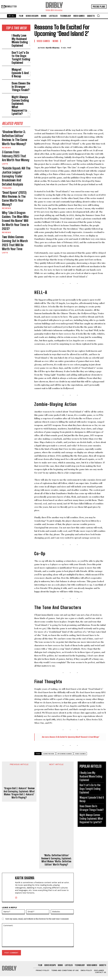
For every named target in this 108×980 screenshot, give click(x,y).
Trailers (6, 142)
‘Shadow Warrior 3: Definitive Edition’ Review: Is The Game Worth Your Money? (16, 105)
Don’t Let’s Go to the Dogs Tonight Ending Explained (21, 47)
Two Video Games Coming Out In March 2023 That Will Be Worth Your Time (16, 178)
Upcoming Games (65, 722)
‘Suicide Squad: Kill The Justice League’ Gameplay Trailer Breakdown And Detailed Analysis (15, 134)
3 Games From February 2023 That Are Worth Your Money (15, 119)
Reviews (6, 113)
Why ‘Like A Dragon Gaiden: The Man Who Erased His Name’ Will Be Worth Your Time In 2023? (15, 163)
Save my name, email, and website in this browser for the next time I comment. (37, 887)
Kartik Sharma (53, 48)
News (55, 41)
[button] (98, 16)
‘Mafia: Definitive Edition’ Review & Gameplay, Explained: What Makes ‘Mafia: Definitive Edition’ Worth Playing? (56, 828)
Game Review (49, 722)
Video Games (43, 41)
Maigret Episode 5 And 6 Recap (20, 58)
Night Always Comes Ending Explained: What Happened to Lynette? (21, 80)
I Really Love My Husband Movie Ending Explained (19, 36)
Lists (4, 126)
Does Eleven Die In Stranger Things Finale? (19, 69)
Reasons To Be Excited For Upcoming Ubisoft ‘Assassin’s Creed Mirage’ (74, 705)
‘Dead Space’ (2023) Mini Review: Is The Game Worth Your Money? (15, 149)
